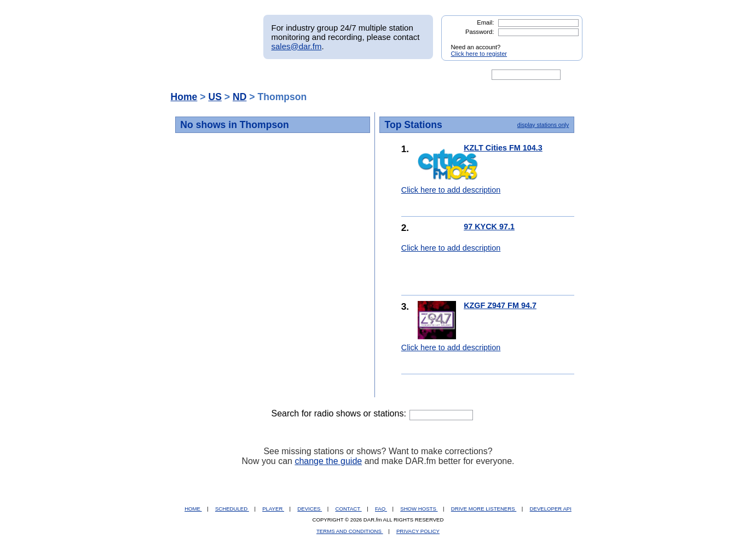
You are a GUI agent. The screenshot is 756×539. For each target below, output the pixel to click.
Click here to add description (451, 190)
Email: (485, 22)
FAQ (381, 509)
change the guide (328, 461)
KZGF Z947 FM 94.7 (500, 305)
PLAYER (273, 509)
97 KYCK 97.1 (489, 227)
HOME (193, 509)
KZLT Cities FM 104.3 (503, 148)
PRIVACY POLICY (418, 531)
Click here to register (479, 54)
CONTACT (349, 509)
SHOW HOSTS (419, 509)
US (215, 97)
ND (240, 97)
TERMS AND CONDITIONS (350, 531)
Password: (480, 32)
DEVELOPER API (551, 509)
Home (184, 97)
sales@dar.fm (297, 46)
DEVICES (310, 509)
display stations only (543, 125)
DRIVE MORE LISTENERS (484, 509)
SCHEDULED (232, 509)
